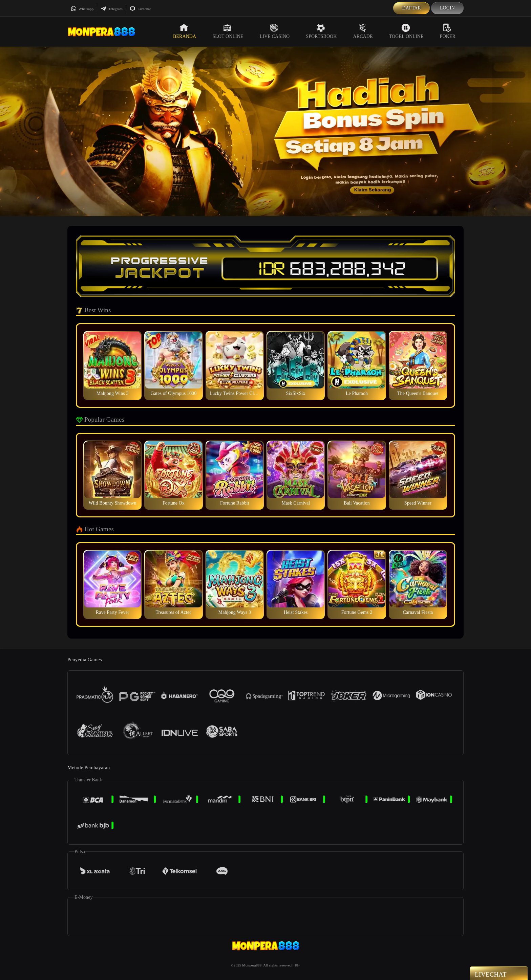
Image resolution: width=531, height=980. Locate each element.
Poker (448, 31)
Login (447, 8)
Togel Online (406, 31)
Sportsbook (321, 31)
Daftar (411, 8)
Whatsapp (82, 9)
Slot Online (228, 31)
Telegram (112, 9)
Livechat (140, 9)
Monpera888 (252, 965)
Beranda (185, 31)
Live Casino (275, 31)
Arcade (363, 31)
